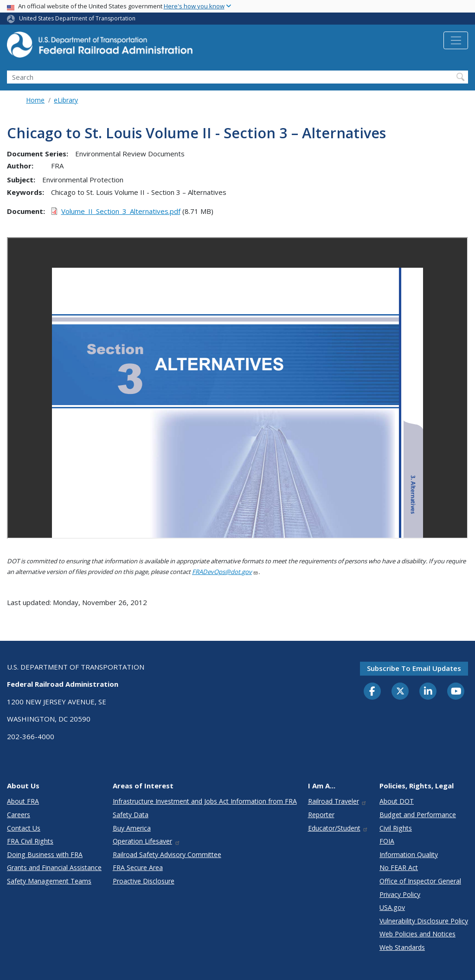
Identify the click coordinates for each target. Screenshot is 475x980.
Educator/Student (338, 828)
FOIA (387, 841)
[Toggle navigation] (456, 40)
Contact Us (24, 828)
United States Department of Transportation (77, 18)
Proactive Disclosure (144, 881)
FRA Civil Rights (30, 841)
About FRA (23, 801)
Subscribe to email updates (414, 668)
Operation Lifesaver (147, 841)
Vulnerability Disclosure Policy (424, 921)
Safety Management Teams (49, 881)
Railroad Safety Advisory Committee (167, 854)
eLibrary (66, 100)
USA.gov (392, 907)
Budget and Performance (418, 815)
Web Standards (402, 947)
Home (35, 100)
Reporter (321, 815)
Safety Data (131, 815)
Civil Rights (396, 828)
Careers (19, 815)
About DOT (397, 801)
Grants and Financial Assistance (54, 867)
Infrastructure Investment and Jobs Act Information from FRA (205, 801)
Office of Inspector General (420, 881)
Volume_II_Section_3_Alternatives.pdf (121, 211)
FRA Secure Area (138, 867)
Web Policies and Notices (417, 934)
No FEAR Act (399, 867)
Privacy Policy (400, 894)
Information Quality (409, 854)
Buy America (132, 828)
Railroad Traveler (338, 801)
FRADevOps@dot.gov (225, 572)
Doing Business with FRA (45, 854)
